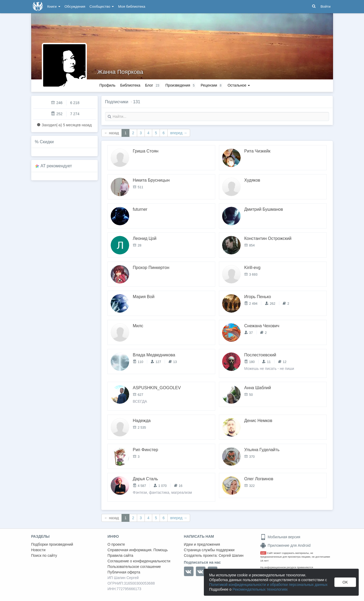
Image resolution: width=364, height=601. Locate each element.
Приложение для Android (285, 545)
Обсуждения (75, 6)
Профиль (107, 85)
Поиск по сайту (44, 555)
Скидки (47, 142)
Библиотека (130, 85)
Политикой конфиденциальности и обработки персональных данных (268, 585)
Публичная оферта (124, 572)
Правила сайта (120, 555)
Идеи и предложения (202, 544)
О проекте (116, 544)
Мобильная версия (280, 537)
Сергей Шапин (231, 555)
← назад (112, 133)
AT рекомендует (56, 166)
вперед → (179, 133)
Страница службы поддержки (209, 550)
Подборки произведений (52, 544)
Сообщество (102, 6)
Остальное (239, 85)
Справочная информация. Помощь (138, 550)
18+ (263, 553)
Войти (326, 6)
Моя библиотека (132, 6)
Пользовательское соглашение (134, 567)
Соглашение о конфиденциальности (139, 561)
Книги (54, 6)
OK (345, 582)
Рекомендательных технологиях (260, 589)
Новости (38, 550)
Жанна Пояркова (120, 72)
